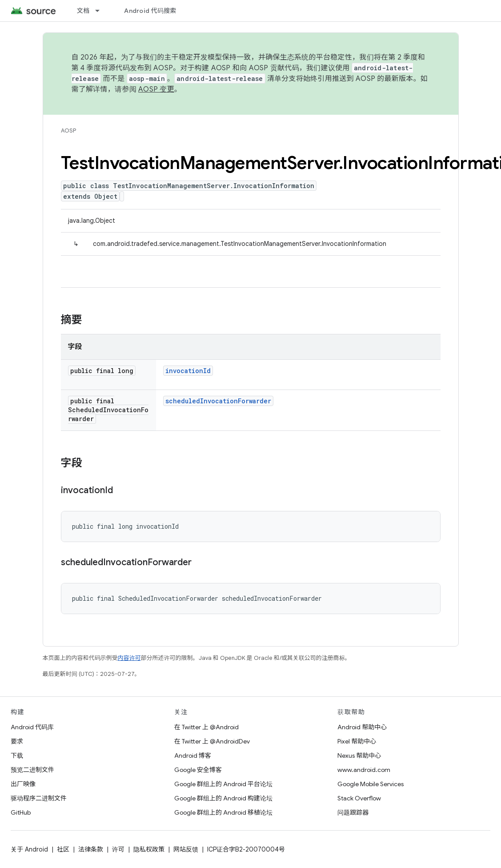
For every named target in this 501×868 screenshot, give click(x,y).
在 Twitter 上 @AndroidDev (212, 741)
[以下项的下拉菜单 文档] (101, 11)
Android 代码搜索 (150, 11)
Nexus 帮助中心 (359, 755)
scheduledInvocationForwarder (218, 401)
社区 (63, 849)
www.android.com (364, 770)
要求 (17, 741)
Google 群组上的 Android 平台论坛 (223, 784)
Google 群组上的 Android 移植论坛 (223, 812)
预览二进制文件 (32, 770)
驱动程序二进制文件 (39, 798)
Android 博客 (193, 755)
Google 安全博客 (198, 770)
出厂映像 (23, 784)
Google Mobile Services (371, 784)
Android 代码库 (32, 727)
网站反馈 (186, 849)
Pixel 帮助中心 (357, 741)
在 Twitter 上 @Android (206, 727)
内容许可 (129, 658)
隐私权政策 (149, 849)
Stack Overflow (359, 798)
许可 (118, 849)
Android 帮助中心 (362, 727)
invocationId (188, 371)
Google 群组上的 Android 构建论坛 (223, 798)
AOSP (68, 131)
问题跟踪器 (353, 812)
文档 (83, 11)
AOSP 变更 (156, 89)
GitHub (21, 812)
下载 (17, 755)
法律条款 (91, 849)
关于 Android (29, 849)
